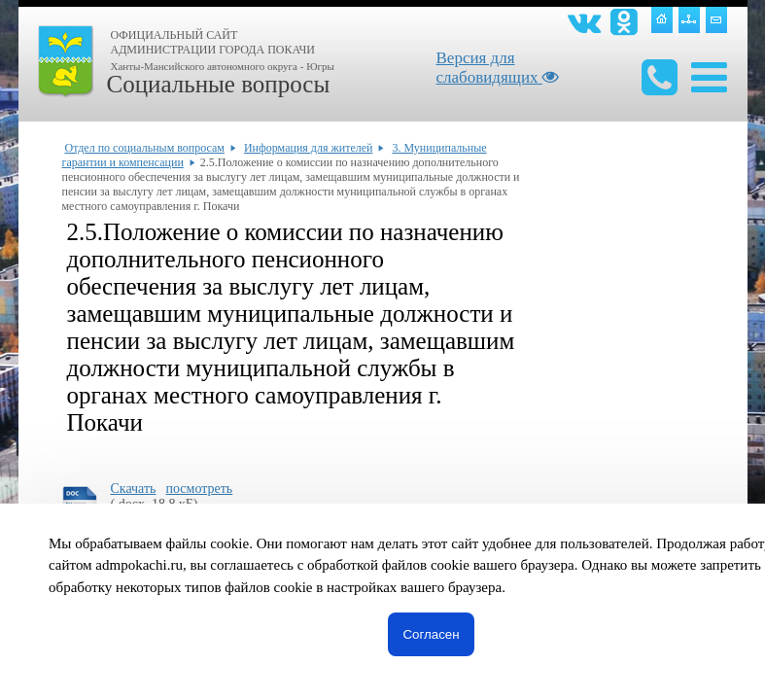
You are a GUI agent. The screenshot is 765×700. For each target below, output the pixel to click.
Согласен (431, 634)
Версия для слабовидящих (498, 68)
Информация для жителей (309, 148)
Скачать (134, 489)
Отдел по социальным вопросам (145, 148)
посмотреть (199, 489)
